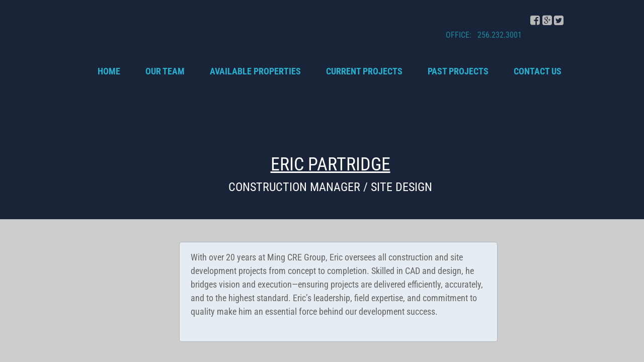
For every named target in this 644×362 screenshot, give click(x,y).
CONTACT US (538, 71)
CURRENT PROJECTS (364, 71)
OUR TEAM (165, 71)
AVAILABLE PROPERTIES (255, 71)
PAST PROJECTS (458, 71)
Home (109, 71)
